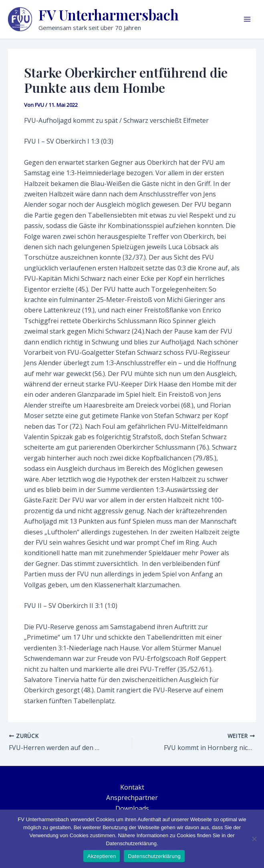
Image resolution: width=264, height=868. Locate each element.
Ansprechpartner (132, 798)
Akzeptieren (102, 856)
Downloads (132, 808)
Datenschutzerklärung (154, 856)
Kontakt (132, 787)
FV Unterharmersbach (109, 15)
